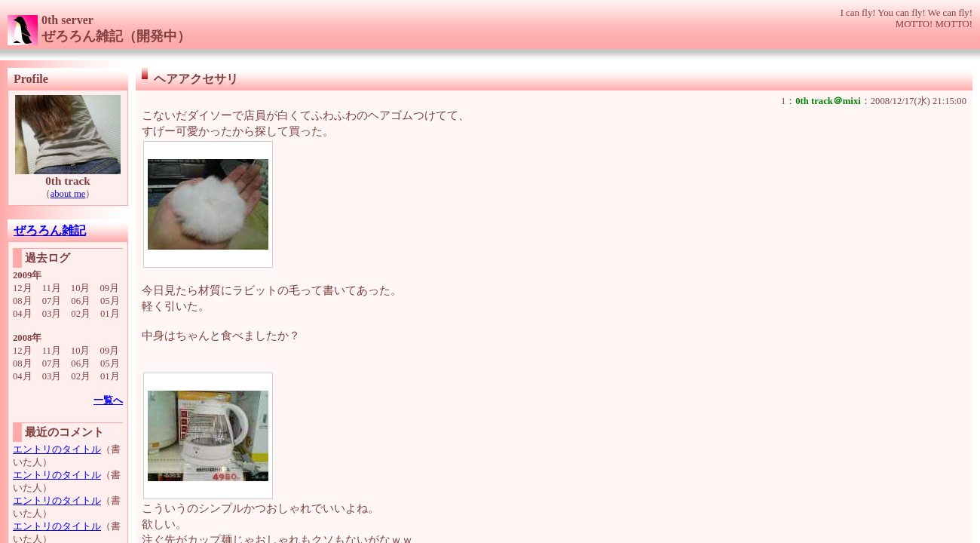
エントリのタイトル (57, 449)
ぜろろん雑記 (50, 230)
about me (68, 194)
